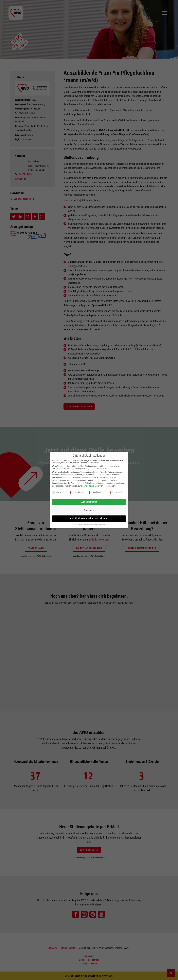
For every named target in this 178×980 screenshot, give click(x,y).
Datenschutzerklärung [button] (90, 525)
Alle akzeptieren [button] (89, 502)
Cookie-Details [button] (78, 525)
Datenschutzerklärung (115, 483)
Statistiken (77, 492)
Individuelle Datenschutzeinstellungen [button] (89, 519)
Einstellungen (89, 486)
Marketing (95, 492)
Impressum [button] (102, 525)
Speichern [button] (89, 510)
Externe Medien (116, 492)
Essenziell (58, 492)
